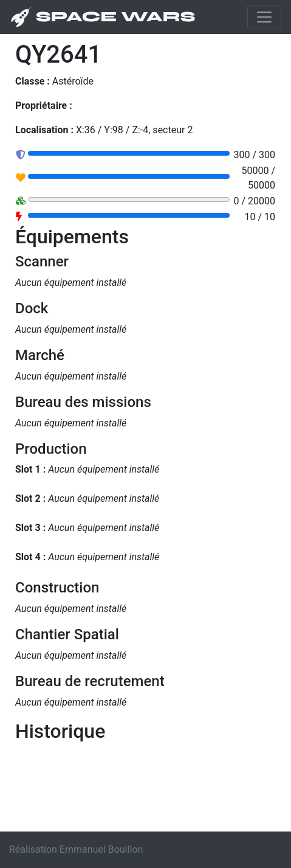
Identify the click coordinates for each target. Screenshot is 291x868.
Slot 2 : (30, 498)
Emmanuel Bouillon (101, 849)
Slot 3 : (30, 528)
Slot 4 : (30, 557)
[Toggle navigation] (264, 17)
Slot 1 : (30, 469)
